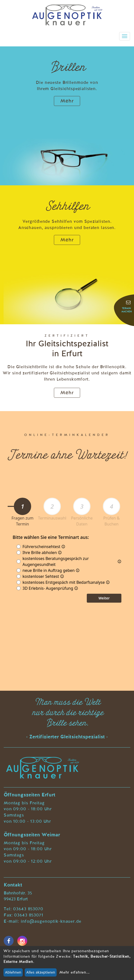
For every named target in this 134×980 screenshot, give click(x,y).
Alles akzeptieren (41, 972)
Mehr (67, 101)
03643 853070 (28, 909)
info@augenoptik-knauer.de (51, 922)
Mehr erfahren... (75, 972)
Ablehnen (13, 972)
